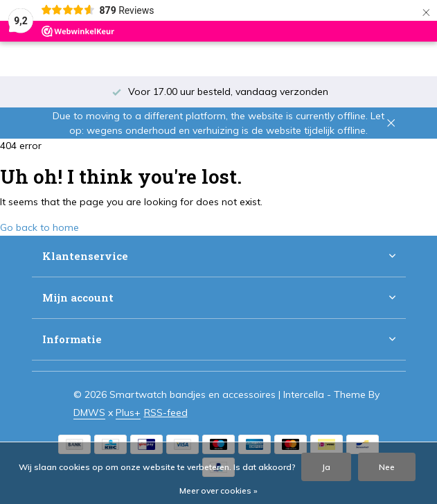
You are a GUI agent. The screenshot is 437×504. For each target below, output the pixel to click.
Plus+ (128, 412)
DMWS (89, 412)
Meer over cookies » (218, 490)
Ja (326, 467)
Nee (387, 467)
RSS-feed (166, 412)
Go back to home (39, 227)
